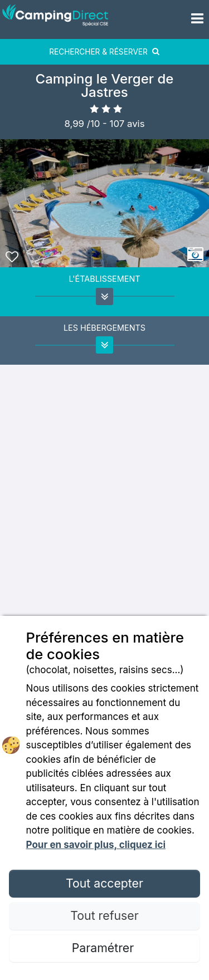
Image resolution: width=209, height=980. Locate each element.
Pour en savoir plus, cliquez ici (96, 845)
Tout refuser (104, 915)
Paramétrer (104, 948)
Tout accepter (104, 883)
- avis (124, 124)
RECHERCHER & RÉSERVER (104, 52)
